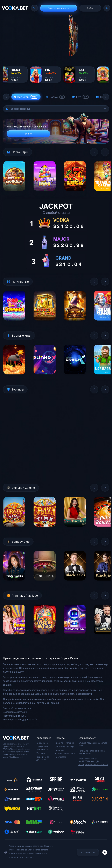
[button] (6, 97)
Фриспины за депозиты (43, 758)
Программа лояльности (42, 748)
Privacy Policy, (85, 764)
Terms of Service (100, 764)
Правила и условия (64, 743)
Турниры (41, 753)
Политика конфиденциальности (65, 752)
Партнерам (60, 757)
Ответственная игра (65, 747)
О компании (42, 743)
